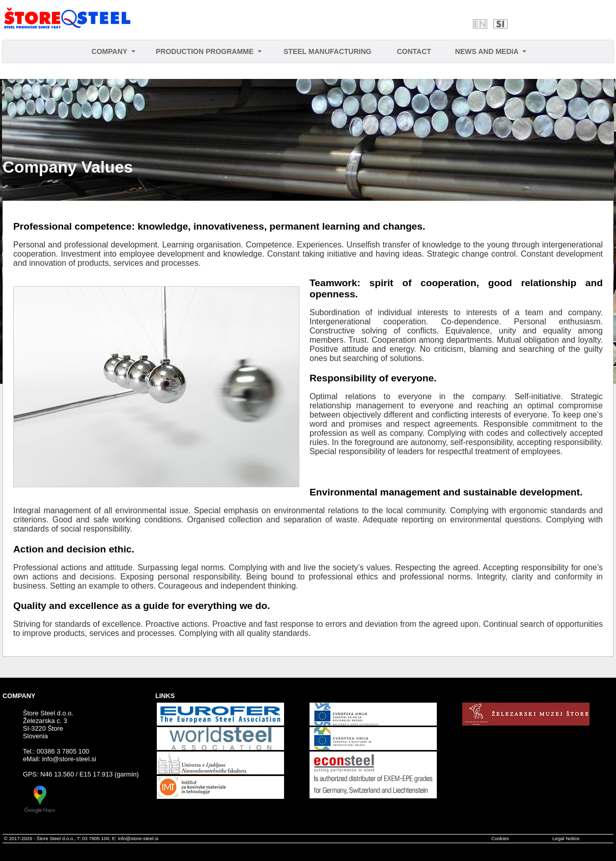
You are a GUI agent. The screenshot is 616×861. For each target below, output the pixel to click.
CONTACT (414, 51)
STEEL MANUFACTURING (327, 51)
